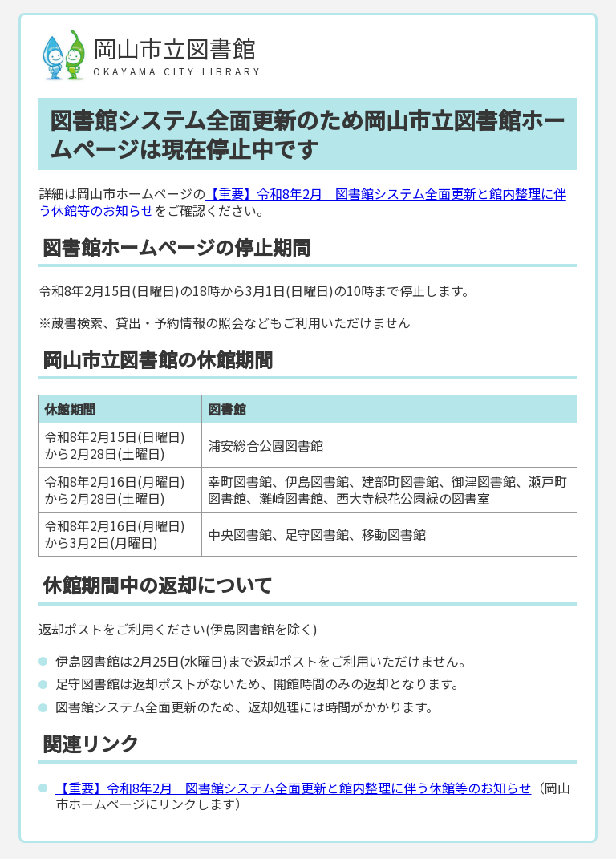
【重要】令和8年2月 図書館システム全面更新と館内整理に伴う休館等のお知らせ (302, 202)
